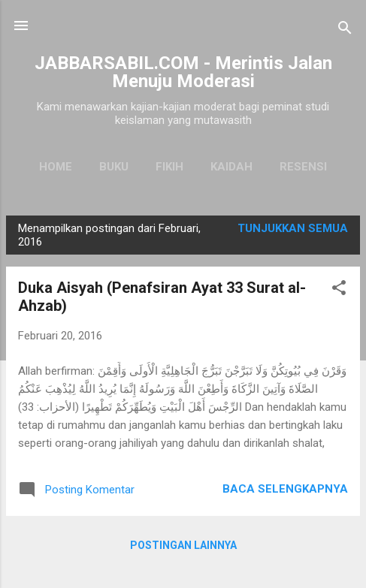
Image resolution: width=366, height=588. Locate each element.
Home (56, 167)
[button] (339, 290)
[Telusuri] (345, 30)
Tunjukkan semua (293, 228)
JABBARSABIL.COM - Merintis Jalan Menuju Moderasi (183, 72)
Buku (114, 167)
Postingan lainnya (183, 545)
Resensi (303, 167)
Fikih (169, 167)
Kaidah (231, 167)
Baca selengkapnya (285, 489)
